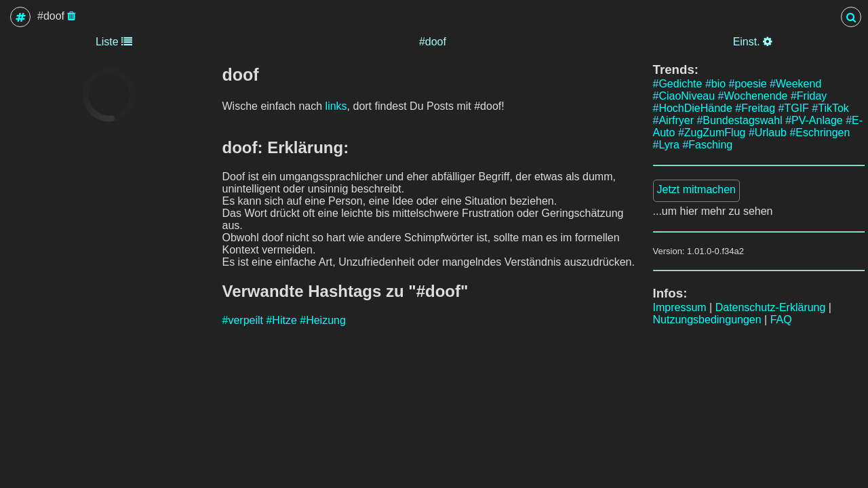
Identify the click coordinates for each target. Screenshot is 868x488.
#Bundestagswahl (739, 120)
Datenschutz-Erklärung (771, 307)
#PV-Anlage (814, 120)
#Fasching (707, 145)
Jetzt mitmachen (696, 189)
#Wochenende (753, 96)
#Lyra (666, 145)
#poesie (748, 84)
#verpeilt (243, 320)
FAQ (781, 320)
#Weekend (795, 84)
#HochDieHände (693, 108)
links (336, 106)
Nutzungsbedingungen (707, 320)
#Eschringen (820, 133)
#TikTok (830, 108)
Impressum (680, 307)
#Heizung (323, 320)
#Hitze (281, 320)
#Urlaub (768, 133)
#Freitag (755, 108)
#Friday (809, 96)
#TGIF (794, 108)
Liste (114, 42)
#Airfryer (673, 120)
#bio (715, 84)
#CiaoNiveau (684, 96)
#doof (433, 42)
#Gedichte (678, 84)
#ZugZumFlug (712, 133)
